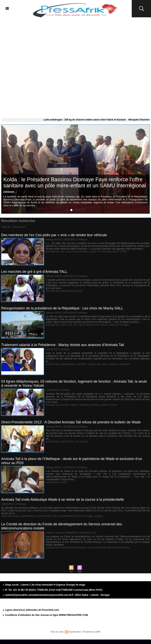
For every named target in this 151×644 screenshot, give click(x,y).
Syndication (75, 632)
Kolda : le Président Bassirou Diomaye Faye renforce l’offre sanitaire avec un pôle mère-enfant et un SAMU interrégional (75, 183)
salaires (113, 364)
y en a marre (82, 441)
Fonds (82, 548)
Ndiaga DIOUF (54, 240)
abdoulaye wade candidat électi (19, 516)
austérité (82, 364)
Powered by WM (92, 632)
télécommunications (118, 548)
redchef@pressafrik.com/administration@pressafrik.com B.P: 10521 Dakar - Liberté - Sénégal (56, 595)
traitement (124, 364)
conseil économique (77, 252)
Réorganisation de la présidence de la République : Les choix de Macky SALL (62, 308)
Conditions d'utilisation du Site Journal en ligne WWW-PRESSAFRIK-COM (45, 615)
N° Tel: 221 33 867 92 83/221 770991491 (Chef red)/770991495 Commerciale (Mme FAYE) (52, 590)
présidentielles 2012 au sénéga (75, 516)
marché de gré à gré (71, 291)
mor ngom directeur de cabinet (91, 325)
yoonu (114, 405)
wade (63, 482)
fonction (65, 405)
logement (84, 405)
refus (104, 364)
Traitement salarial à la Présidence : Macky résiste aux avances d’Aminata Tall (63, 345)
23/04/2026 (9, 192)
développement (69, 548)
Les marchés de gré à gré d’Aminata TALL (34, 272)
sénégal (99, 516)
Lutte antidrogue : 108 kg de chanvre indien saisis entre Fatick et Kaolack (87, 120)
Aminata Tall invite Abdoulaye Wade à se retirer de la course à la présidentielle (63, 500)
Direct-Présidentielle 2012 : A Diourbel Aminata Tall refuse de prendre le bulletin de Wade (71, 422)
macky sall (66, 325)
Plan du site (57, 632)
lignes (74, 405)
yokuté (105, 405)
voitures (95, 405)
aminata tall (52, 252)
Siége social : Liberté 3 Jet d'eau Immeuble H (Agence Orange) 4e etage (44, 585)
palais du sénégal (119, 325)
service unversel (96, 548)
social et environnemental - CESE (108, 252)
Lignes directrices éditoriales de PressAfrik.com (31, 610)
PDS (55, 516)
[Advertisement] (75, 67)
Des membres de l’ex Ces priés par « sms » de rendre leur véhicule (54, 235)
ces (62, 252)
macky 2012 (67, 441)
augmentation (68, 364)
